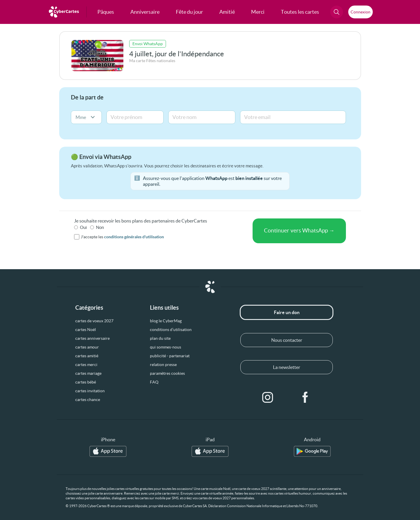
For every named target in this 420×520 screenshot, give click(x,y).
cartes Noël (86, 330)
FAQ (154, 382)
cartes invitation (90, 391)
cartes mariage (88, 373)
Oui (83, 227)
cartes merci (86, 365)
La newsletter (287, 367)
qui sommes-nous (166, 347)
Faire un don (287, 312)
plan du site (160, 338)
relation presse (163, 365)
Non (100, 227)
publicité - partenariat (170, 356)
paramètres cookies (167, 373)
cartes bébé (86, 382)
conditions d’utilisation (171, 330)
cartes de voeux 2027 (94, 321)
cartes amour (87, 347)
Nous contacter (287, 340)
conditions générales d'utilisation (134, 237)
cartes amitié (87, 356)
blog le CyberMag (166, 321)
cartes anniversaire (92, 338)
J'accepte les (122, 237)
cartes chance (88, 400)
